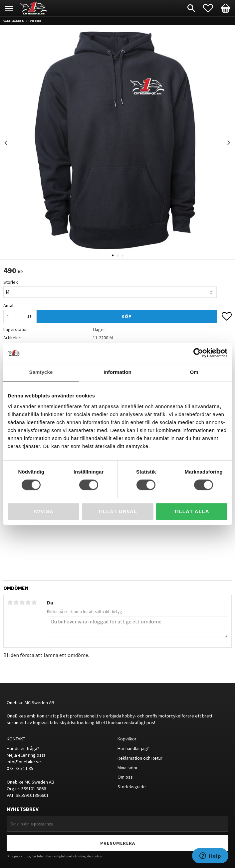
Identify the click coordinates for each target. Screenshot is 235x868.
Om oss (125, 777)
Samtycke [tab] (41, 372)
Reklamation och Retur (140, 758)
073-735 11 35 (20, 768)
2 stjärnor (16, 602)
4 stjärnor (28, 602)
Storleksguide (132, 787)
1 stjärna (10, 602)
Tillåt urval (117, 511)
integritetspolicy (90, 856)
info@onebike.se (24, 762)
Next (229, 143)
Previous (6, 143)
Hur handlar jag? (133, 748)
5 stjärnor (34, 602)
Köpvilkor (127, 739)
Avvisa (43, 511)
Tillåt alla (191, 511)
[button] (211, 8)
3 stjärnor (22, 602)
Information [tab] (117, 372)
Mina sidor (128, 768)
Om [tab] (194, 372)
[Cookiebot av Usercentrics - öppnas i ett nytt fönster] (198, 353)
